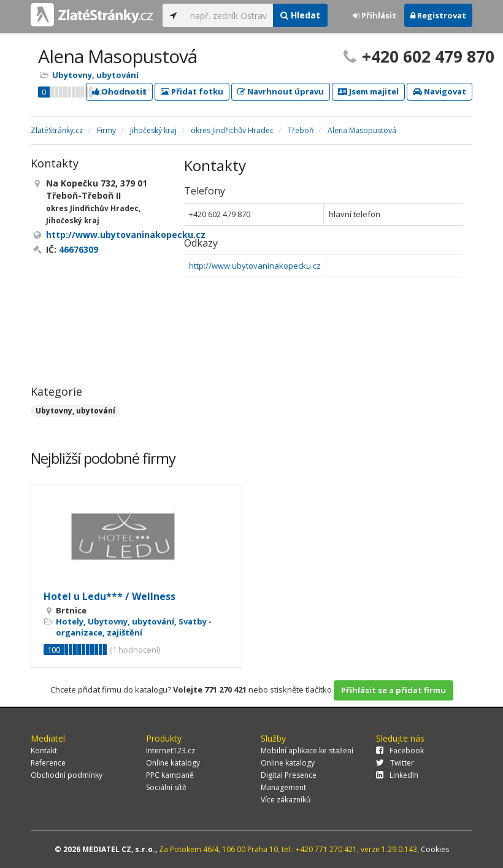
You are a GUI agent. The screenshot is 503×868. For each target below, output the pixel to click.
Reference (48, 763)
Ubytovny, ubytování (95, 75)
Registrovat (438, 15)
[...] (228, 15)
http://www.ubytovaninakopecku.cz (255, 266)
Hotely (70, 621)
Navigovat (440, 91)
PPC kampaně (170, 775)
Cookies (435, 849)
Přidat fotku (192, 91)
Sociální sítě (166, 787)
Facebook (400, 751)
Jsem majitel (368, 91)
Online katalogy (173, 763)
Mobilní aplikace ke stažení (307, 751)
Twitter (395, 763)
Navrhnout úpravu (281, 91)
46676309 (79, 249)
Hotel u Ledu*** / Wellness (109, 596)
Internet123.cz (171, 751)
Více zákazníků (286, 800)
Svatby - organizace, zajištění (134, 627)
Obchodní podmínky (67, 775)
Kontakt (44, 751)
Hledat (300, 15)
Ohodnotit (119, 91)
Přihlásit (374, 15)
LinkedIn (397, 775)
